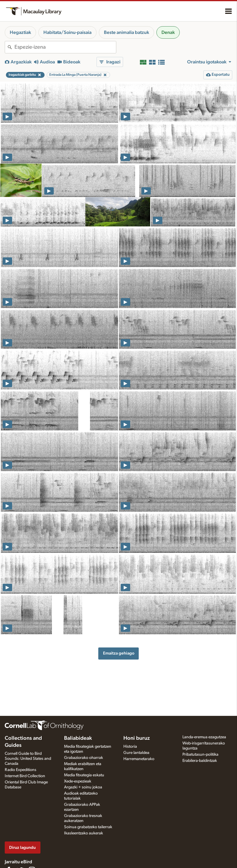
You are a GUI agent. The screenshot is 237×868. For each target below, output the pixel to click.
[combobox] (65, 47)
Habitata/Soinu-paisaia (67, 32)
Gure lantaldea (136, 753)
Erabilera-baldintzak (200, 761)
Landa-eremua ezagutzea (204, 737)
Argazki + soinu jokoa (83, 787)
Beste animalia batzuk (126, 32)
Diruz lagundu (22, 848)
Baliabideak (78, 738)
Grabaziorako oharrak (84, 758)
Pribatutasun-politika (200, 754)
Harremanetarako (139, 759)
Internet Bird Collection (25, 776)
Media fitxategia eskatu (84, 775)
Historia (130, 747)
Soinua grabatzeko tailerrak (88, 827)
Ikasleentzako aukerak (84, 833)
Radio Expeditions (21, 770)
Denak (168, 32)
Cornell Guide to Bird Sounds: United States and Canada (28, 759)
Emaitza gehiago (119, 653)
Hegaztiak (20, 32)
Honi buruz (137, 738)
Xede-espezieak (78, 781)
